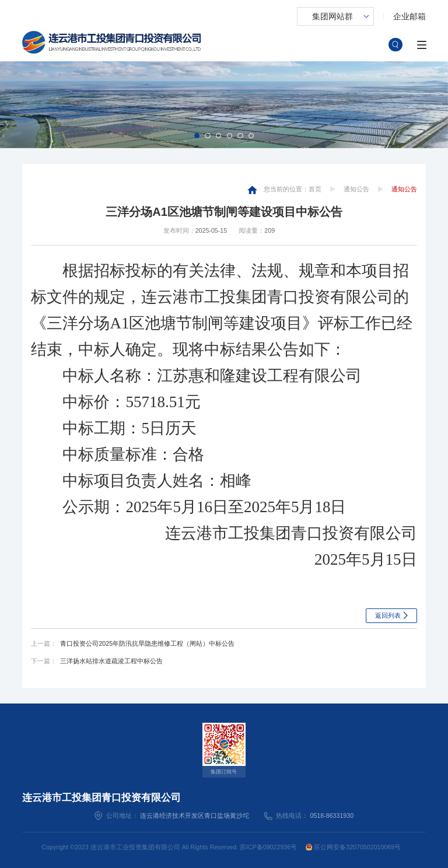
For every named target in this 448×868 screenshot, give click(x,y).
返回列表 (388, 615)
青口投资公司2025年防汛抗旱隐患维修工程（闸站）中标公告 (147, 643)
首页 (315, 189)
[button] (197, 136)
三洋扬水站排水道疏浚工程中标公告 (111, 661)
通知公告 (356, 189)
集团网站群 (332, 16)
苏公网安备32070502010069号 (353, 847)
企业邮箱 (409, 16)
